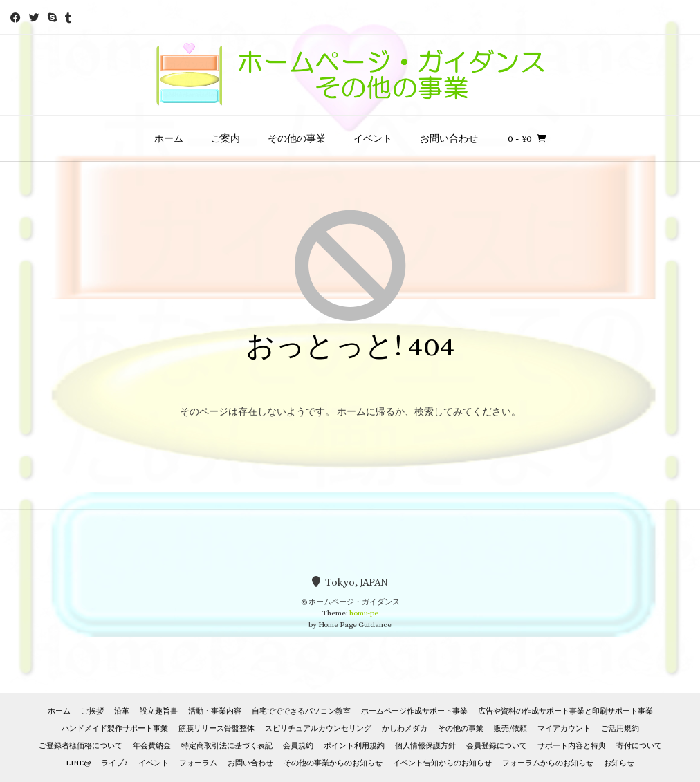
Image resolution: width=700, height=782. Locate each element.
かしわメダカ (405, 728)
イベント (373, 138)
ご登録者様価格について (81, 746)
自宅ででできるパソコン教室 (301, 711)
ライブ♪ (114, 763)
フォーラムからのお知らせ (548, 763)
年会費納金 (152, 746)
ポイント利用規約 (354, 746)
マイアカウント (564, 728)
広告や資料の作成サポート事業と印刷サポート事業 (565, 711)
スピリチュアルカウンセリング (318, 728)
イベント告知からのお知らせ (442, 763)
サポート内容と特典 (572, 746)
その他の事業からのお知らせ (333, 763)
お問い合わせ (449, 138)
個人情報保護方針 (425, 746)
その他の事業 (297, 138)
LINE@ (78, 763)
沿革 (122, 711)
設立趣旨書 (159, 711)
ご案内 (225, 138)
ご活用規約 (620, 728)
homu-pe (364, 613)
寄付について (639, 746)
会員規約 (298, 746)
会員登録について (497, 746)
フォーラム (198, 763)
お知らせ (619, 763)
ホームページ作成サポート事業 (414, 711)
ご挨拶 (92, 711)
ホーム (169, 138)
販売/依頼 (510, 728)
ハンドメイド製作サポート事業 (115, 728)
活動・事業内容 (215, 711)
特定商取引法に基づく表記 (227, 746)
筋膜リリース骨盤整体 (217, 728)
